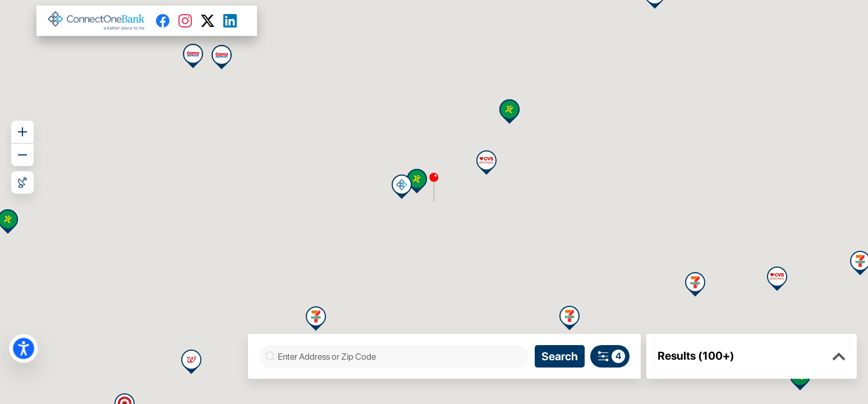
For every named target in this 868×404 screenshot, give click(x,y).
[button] (839, 357)
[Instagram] (190, 21)
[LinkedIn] (235, 21)
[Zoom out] (22, 155)
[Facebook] (167, 21)
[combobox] (400, 357)
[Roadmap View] (22, 182)
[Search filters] (610, 356)
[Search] (560, 356)
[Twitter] (212, 21)
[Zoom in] (22, 132)
